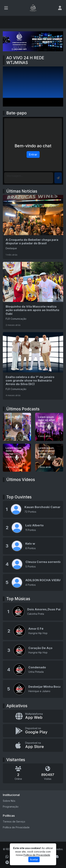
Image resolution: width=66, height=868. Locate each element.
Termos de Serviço (14, 822)
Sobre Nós (9, 801)
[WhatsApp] (7, 857)
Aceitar (34, 859)
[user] (60, 8)
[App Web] (33, 716)
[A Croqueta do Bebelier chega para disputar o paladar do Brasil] (33, 227)
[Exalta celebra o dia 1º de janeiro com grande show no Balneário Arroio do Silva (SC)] (33, 366)
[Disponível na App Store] (33, 745)
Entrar (33, 154)
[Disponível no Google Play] (33, 731)
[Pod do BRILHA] (17, 427)
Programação (11, 807)
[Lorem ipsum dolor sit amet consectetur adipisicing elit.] (49, 427)
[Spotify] (7, 862)
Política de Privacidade (16, 827)
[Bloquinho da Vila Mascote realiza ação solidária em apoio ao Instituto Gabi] (33, 296)
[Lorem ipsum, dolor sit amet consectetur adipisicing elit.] (17, 458)
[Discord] (56, 857)
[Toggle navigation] (6, 8)
